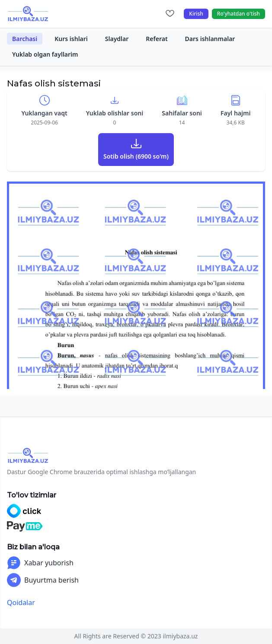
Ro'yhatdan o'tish (238, 14)
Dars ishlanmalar (210, 39)
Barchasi (25, 39)
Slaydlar (117, 39)
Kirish (196, 14)
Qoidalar (21, 603)
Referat (157, 39)
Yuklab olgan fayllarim (45, 54)
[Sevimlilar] (170, 14)
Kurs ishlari (71, 39)
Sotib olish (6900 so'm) (136, 156)
